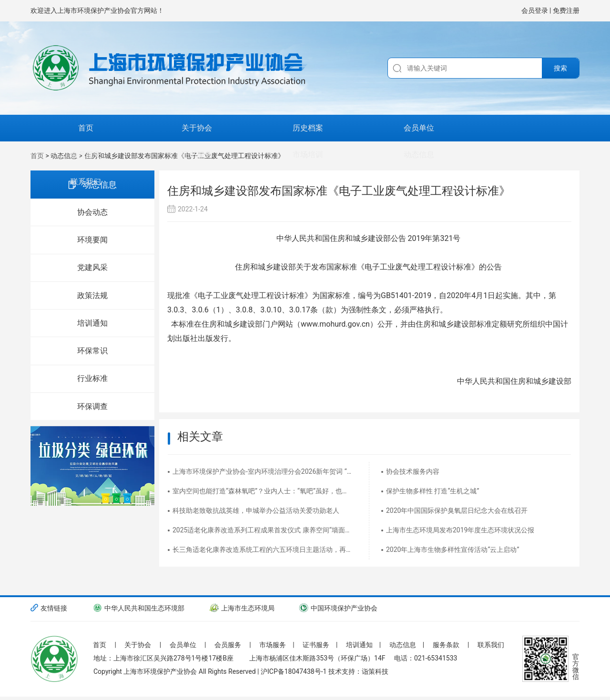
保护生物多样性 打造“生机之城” (432, 491)
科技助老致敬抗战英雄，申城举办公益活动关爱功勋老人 (256, 510)
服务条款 (454, 641)
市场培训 (427, 128)
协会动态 (92, 212)
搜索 (560, 68)
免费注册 (566, 10)
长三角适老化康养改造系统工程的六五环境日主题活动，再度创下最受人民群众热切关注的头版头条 (265, 550)
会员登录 (535, 10)
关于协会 (122, 128)
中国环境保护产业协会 (341, 608)
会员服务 (305, 128)
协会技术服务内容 (413, 471)
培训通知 (92, 325)
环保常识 (92, 353)
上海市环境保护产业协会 (160, 678)
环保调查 (92, 409)
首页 (61, 128)
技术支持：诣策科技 (358, 678)
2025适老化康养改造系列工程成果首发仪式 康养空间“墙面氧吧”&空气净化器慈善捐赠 (265, 530)
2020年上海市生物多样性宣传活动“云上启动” (452, 550)
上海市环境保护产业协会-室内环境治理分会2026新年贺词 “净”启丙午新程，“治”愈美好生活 (265, 471)
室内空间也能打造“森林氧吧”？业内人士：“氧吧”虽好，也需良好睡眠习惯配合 (265, 491)
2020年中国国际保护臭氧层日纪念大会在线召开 (457, 510)
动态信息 (488, 128)
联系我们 (549, 128)
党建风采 (92, 268)
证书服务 (366, 128)
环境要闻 (92, 240)
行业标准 (92, 381)
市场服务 (277, 641)
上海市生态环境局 (243, 608)
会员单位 (244, 128)
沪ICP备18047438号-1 (294, 678)
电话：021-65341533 (426, 665)
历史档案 (183, 128)
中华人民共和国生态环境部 (138, 608)
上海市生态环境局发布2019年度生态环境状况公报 (460, 530)
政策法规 (92, 296)
